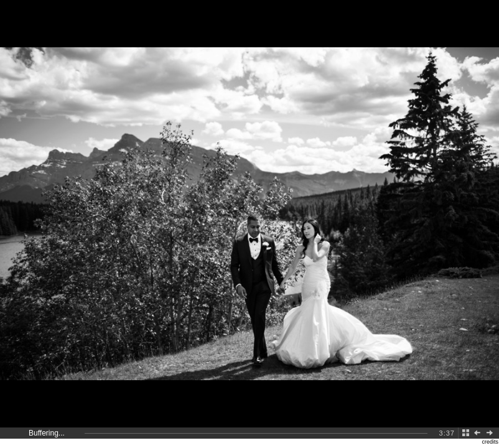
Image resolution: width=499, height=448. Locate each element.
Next (492, 433)
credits (490, 442)
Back (466, 433)
